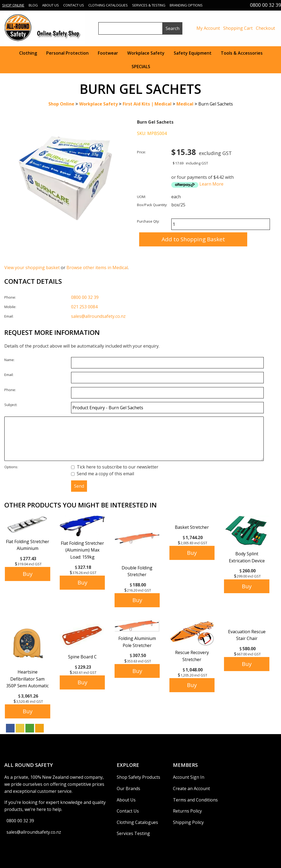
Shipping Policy (188, 822)
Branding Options (186, 5)
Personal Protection (67, 53)
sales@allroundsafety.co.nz (98, 316)
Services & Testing (149, 5)
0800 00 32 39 (85, 297)
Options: (11, 467)
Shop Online (13, 5)
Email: (9, 316)
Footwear (108, 53)
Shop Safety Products (138, 777)
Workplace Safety (146, 53)
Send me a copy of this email (103, 474)
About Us (51, 5)
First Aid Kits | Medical (147, 104)
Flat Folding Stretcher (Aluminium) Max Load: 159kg (82, 550)
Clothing (28, 53)
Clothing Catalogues (108, 5)
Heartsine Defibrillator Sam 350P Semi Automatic (27, 679)
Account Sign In (189, 777)
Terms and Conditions (195, 800)
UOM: (141, 197)
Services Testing (133, 833)
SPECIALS (141, 67)
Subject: (11, 405)
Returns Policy (187, 811)
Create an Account (191, 788)
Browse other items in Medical (97, 268)
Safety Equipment (193, 53)
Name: (9, 360)
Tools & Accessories (242, 53)
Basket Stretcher (192, 527)
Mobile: (10, 307)
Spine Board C (82, 657)
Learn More (211, 184)
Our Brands (128, 788)
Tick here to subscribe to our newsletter (115, 467)
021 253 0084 (84, 307)
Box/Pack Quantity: (152, 205)
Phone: (10, 297)
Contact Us (74, 5)
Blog (33, 5)
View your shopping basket (32, 268)
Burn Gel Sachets (216, 104)
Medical (185, 104)
